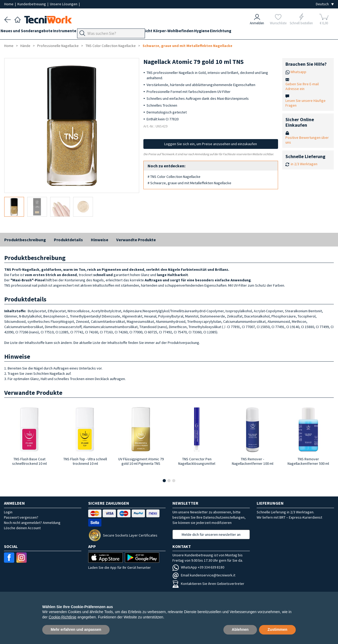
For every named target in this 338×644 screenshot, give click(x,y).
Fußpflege (115, 32)
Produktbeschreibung (25, 240)
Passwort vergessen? (21, 517)
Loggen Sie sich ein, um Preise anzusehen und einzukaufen (211, 144)
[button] (164, 481)
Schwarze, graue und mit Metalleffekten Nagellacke (187, 46)
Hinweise (100, 240)
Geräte (95, 32)
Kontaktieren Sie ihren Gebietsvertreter (208, 584)
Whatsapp (298, 72)
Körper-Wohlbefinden (203, 32)
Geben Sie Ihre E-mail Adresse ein (302, 86)
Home (9, 4)
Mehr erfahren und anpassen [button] (76, 629)
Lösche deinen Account (22, 528)
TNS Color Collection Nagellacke (111, 46)
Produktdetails (68, 240)
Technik (136, 32)
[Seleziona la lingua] (325, 4)
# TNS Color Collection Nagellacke (174, 177)
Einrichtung (257, 32)
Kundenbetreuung (32, 4)
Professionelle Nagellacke (58, 46)
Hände (154, 32)
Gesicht (171, 32)
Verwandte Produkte (136, 240)
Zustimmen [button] (277, 629)
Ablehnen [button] (240, 629)
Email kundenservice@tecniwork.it (204, 575)
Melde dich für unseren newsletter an (211, 534)
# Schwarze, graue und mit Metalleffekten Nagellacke (189, 183)
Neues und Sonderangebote (30, 32)
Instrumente (72, 32)
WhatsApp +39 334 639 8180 (198, 567)
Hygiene (235, 32)
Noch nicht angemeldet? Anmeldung (32, 523)
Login (8, 512)
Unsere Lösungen (64, 4)
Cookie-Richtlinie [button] (62, 617)
